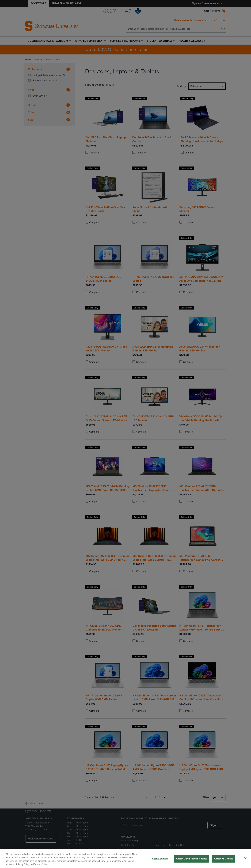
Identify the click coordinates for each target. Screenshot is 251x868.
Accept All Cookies (224, 859)
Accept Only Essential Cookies (192, 859)
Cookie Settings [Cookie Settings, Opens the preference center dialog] (160, 859)
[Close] (245, 858)
